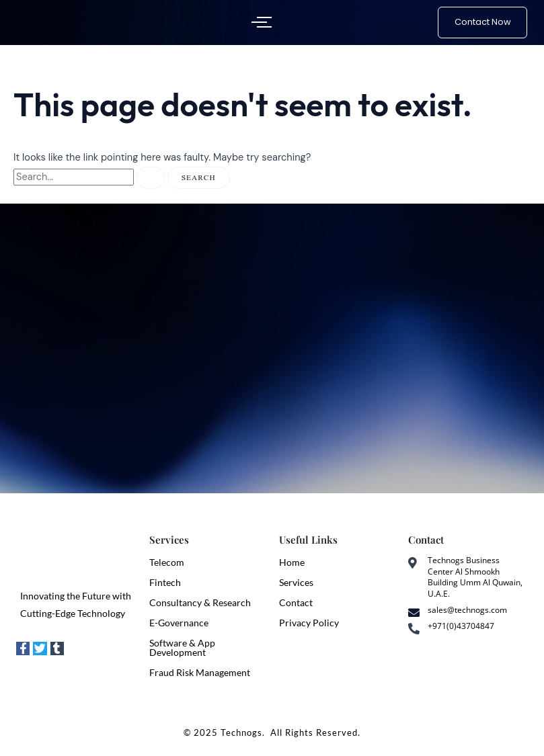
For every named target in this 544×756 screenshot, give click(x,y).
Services (296, 582)
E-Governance (179, 623)
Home (292, 562)
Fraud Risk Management (200, 672)
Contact (296, 602)
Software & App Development (182, 647)
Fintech (165, 582)
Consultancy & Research (200, 602)
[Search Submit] (151, 178)
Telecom (167, 562)
